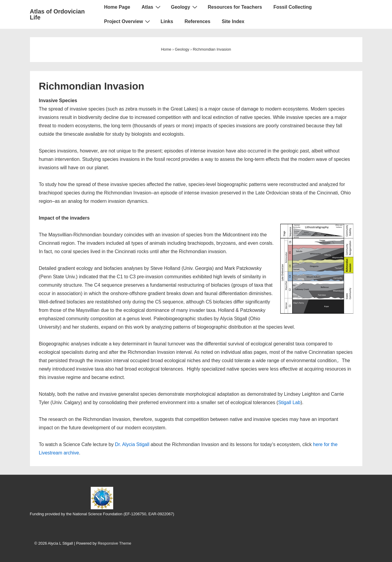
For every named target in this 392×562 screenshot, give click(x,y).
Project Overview (128, 21)
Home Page (117, 7)
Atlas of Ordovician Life (57, 14)
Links (167, 21)
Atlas (152, 7)
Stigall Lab (289, 402)
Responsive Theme (114, 543)
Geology (185, 7)
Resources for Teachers (235, 7)
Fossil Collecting (293, 7)
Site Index (233, 21)
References (197, 21)
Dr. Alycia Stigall (132, 444)
